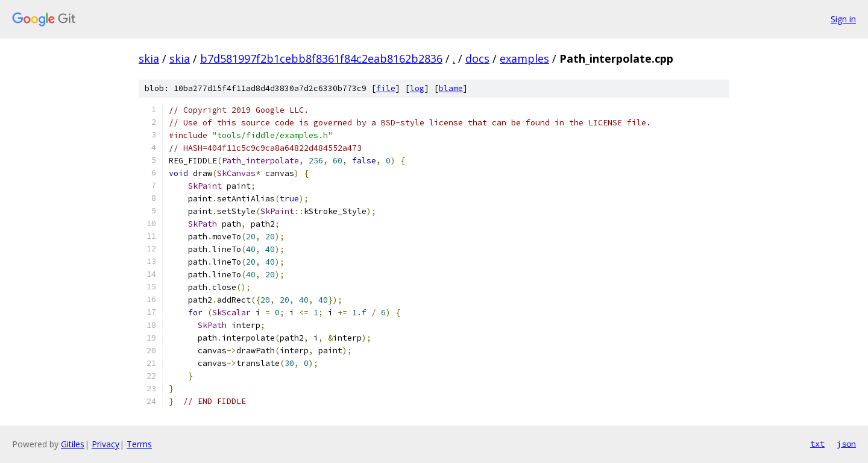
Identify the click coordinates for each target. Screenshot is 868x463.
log (417, 88)
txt (817, 444)
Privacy (105, 444)
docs (477, 58)
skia (149, 58)
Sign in (843, 19)
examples (524, 58)
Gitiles (73, 444)
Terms (139, 444)
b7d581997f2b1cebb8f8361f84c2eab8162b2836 (321, 58)
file (386, 88)
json (846, 444)
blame (451, 88)
